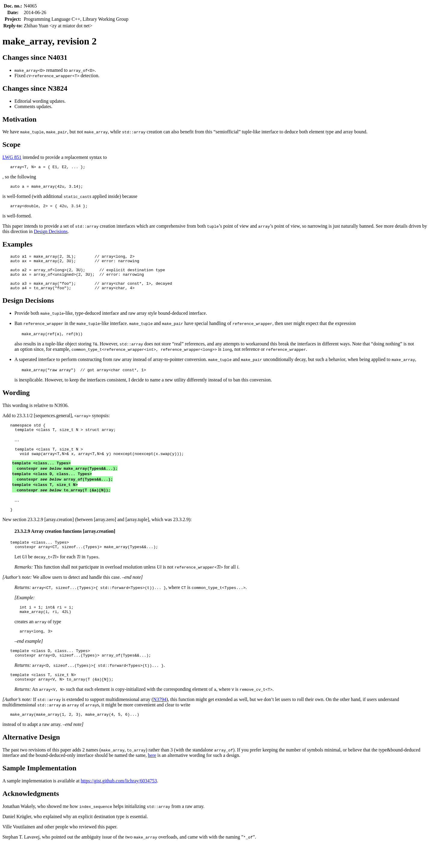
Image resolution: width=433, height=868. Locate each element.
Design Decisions (51, 234)
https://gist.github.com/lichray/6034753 (119, 804)
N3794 (160, 722)
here (152, 779)
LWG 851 (12, 157)
